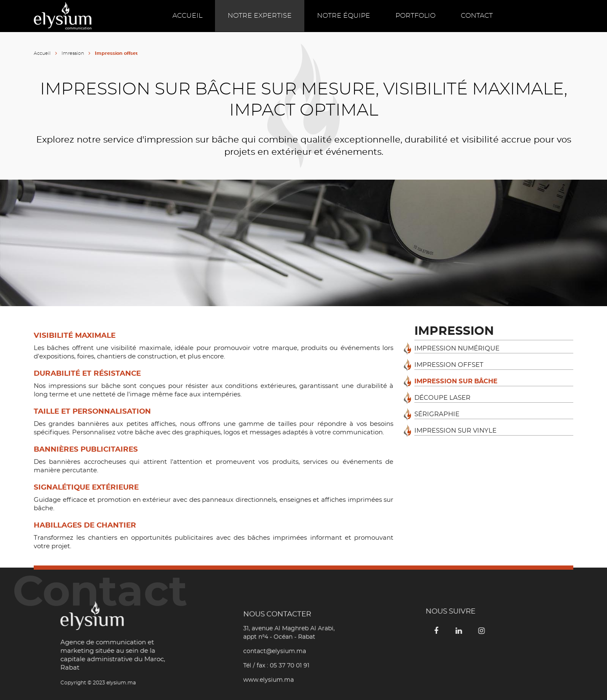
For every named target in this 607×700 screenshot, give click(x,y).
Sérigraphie (437, 414)
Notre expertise (260, 16)
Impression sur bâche (456, 381)
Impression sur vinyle (455, 431)
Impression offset (449, 365)
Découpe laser (442, 398)
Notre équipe (344, 16)
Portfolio (415, 16)
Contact (477, 16)
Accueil (187, 16)
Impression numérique (457, 349)
